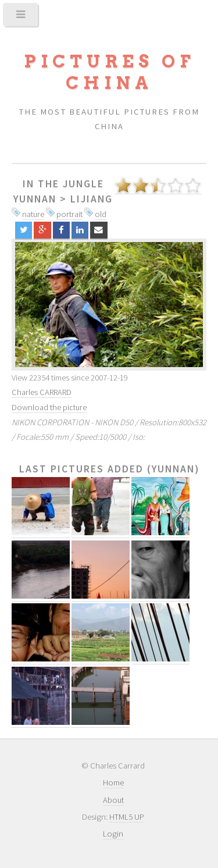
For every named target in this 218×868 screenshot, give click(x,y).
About (113, 800)
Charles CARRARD (42, 392)
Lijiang (92, 199)
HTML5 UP (127, 817)
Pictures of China (109, 72)
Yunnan (35, 199)
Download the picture (49, 407)
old (101, 214)
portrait (69, 214)
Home (113, 782)
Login (113, 834)
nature (33, 214)
